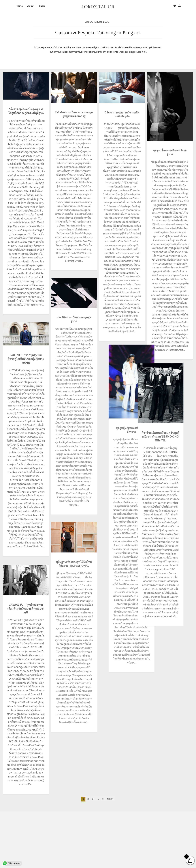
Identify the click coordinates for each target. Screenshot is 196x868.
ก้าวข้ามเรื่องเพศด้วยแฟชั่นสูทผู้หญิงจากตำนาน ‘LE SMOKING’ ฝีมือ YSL (122, 434)
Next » (110, 856)
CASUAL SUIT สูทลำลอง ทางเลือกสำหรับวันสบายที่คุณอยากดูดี (26, 641)
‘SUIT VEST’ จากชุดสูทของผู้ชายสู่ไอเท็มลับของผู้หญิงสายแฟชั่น (26, 373)
